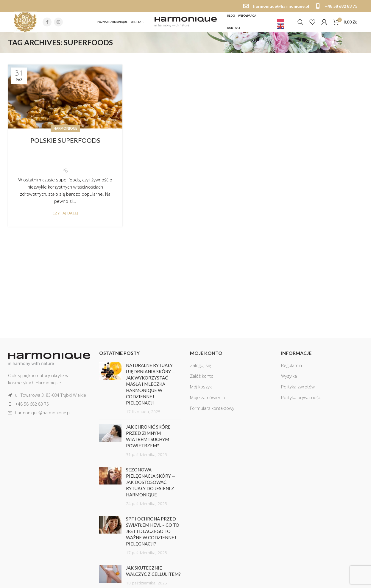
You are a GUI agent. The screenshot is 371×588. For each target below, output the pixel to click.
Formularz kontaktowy (212, 411)
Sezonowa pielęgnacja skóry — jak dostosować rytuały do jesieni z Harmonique (151, 485)
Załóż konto (202, 379)
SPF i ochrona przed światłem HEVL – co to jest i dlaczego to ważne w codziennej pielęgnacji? (153, 534)
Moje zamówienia (207, 400)
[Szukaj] (300, 23)
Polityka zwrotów (298, 389)
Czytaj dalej (65, 215)
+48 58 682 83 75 (341, 6)
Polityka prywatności (301, 400)
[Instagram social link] (58, 23)
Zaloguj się (201, 368)
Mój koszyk (201, 389)
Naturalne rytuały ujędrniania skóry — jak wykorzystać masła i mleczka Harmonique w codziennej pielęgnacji (151, 387)
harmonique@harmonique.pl (281, 6)
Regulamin (291, 368)
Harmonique (65, 131)
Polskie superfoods (65, 143)
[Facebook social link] (47, 23)
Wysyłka (289, 379)
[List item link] (49, 398)
